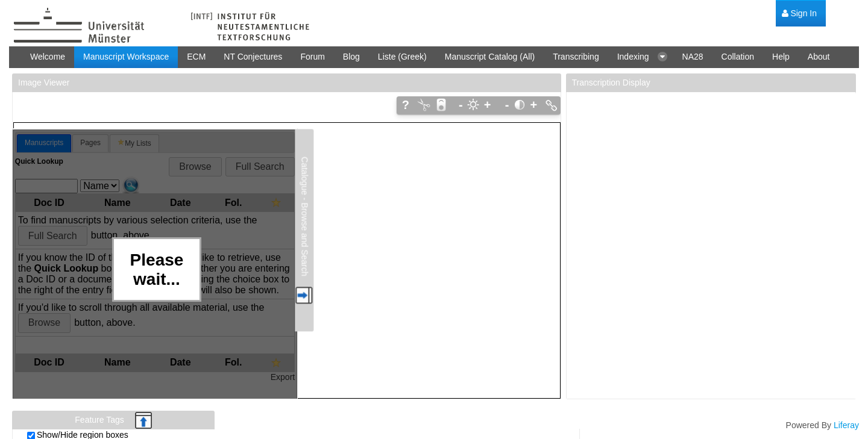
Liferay (846, 425)
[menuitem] (799, 14)
